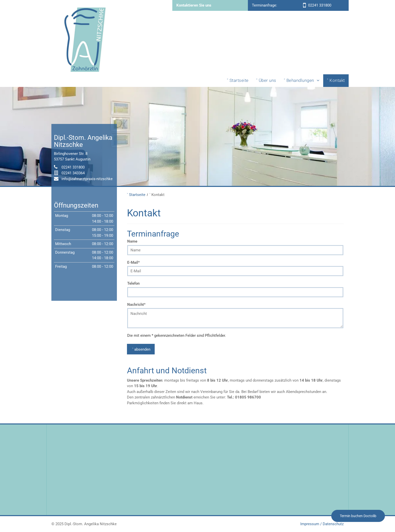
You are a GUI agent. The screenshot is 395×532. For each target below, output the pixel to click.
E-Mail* (134, 262)
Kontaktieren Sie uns (194, 5)
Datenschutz (333, 524)
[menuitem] (238, 81)
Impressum (310, 524)
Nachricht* (136, 305)
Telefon (133, 283)
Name (132, 241)
